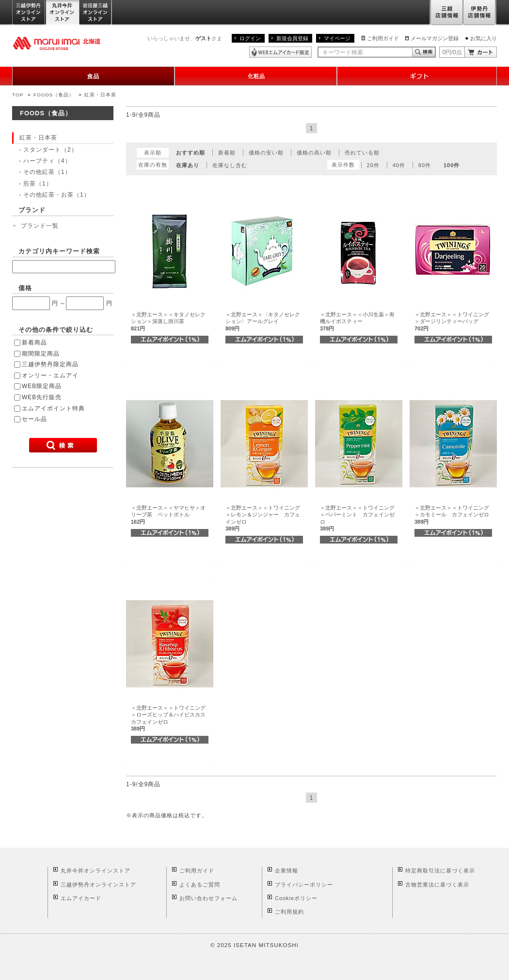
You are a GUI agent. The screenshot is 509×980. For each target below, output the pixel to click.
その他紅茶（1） (47, 172)
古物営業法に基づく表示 (437, 885)
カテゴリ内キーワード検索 (59, 251)
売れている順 (362, 153)
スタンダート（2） (50, 150)
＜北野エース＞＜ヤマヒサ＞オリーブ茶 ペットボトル (168, 515)
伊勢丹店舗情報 (480, 13)
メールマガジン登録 (435, 38)
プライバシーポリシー (304, 885)
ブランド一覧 (40, 226)
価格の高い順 (314, 153)
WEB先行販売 (42, 397)
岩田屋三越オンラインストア (96, 13)
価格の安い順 (266, 153)
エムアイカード (81, 898)
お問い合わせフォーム (208, 898)
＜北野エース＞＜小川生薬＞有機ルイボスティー (357, 321)
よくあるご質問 (200, 885)
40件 (399, 165)
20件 (373, 165)
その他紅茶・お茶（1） (57, 195)
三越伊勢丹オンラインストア (29, 13)
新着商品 (34, 342)
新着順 (227, 153)
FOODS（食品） (54, 95)
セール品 (34, 419)
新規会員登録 (292, 38)
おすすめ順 (191, 153)
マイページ (337, 38)
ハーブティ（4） (47, 161)
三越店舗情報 (446, 13)
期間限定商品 (41, 354)
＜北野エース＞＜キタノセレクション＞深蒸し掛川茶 (168, 321)
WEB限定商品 (42, 386)
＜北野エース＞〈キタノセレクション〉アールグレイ (263, 321)
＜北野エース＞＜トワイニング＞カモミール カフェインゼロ (452, 515)
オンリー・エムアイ (50, 375)
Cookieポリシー (296, 898)
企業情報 (286, 871)
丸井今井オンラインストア (63, 13)
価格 (25, 288)
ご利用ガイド (383, 38)
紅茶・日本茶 (100, 95)
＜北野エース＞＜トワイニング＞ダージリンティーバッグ (452, 321)
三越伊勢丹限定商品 (50, 364)
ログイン (250, 38)
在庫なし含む (230, 165)
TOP (18, 95)
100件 (452, 165)
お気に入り (484, 38)
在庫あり (188, 165)
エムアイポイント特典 (53, 408)
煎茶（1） (38, 184)
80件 (425, 165)
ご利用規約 (289, 912)
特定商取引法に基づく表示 (440, 871)
